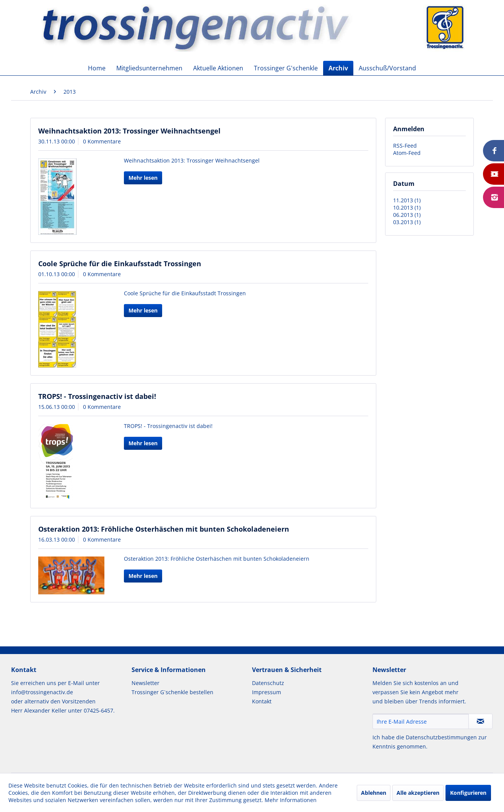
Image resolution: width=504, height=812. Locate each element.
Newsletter (146, 683)
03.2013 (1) (407, 222)
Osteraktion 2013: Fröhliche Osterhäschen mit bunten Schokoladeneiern (164, 529)
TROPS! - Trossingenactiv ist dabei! (97, 396)
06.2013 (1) (407, 215)
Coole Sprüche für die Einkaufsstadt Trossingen (120, 264)
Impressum (267, 692)
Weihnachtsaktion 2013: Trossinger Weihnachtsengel (129, 131)
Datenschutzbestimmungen (441, 737)
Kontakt (262, 701)
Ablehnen (374, 793)
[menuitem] (97, 68)
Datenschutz (268, 683)
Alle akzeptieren (418, 793)
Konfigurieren (468, 793)
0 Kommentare (102, 141)
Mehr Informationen (291, 800)
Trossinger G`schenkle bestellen (172, 692)
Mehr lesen (143, 178)
